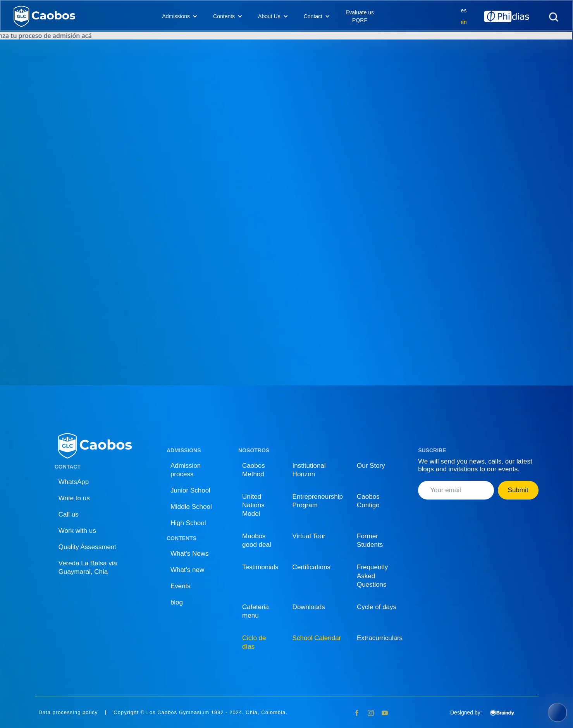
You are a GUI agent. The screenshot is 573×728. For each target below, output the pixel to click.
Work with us (77, 531)
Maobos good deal (257, 540)
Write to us (74, 498)
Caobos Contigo (368, 501)
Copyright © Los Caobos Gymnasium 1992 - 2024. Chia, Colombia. (200, 713)
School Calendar (317, 638)
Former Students (370, 540)
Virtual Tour (309, 536)
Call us (69, 514)
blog (177, 602)
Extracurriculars (380, 638)
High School (188, 523)
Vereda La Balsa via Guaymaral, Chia (88, 567)
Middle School (191, 507)
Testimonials (260, 567)
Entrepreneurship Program (318, 501)
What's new (187, 570)
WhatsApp (74, 482)
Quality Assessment (87, 547)
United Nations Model (253, 505)
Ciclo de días (254, 642)
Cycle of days (377, 607)
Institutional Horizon (309, 470)
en (464, 22)
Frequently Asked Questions (372, 576)
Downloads (309, 607)
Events (181, 586)
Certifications (311, 567)
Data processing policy (68, 713)
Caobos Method (254, 470)
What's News (190, 554)
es (464, 10)
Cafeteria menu (256, 611)
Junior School (190, 490)
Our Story (371, 466)
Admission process (186, 470)
